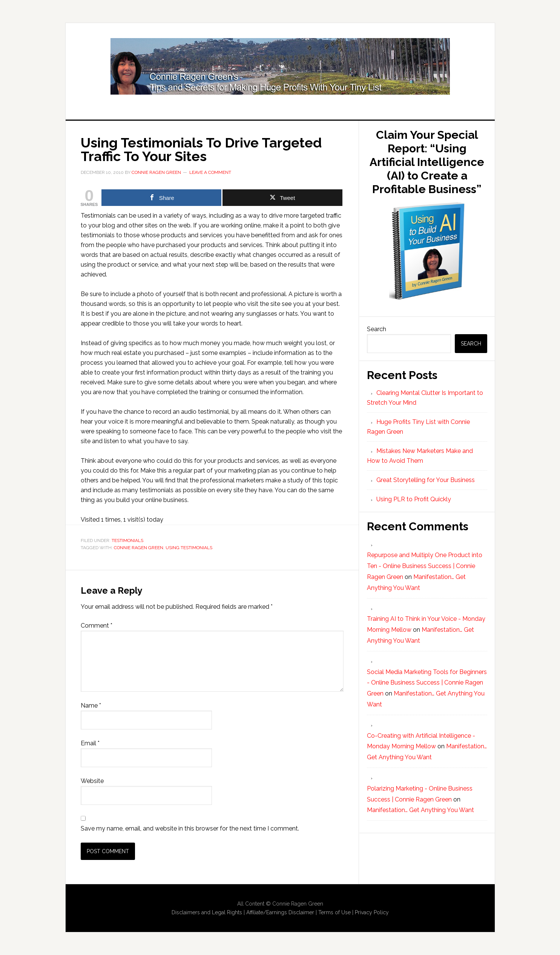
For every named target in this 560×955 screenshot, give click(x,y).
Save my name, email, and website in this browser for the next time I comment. (190, 828)
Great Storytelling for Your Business (426, 480)
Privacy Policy (372, 912)
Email (90, 743)
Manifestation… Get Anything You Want (420, 810)
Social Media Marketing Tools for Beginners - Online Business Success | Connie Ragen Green (427, 683)
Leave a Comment (210, 172)
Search (377, 329)
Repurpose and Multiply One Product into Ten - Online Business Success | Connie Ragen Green (425, 566)
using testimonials (189, 548)
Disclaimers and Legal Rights (207, 912)
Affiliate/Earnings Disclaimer (280, 912)
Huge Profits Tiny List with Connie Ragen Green (280, 66)
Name (91, 706)
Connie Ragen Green (139, 548)
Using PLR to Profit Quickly (414, 499)
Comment (97, 626)
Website (92, 781)
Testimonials (127, 540)
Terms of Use (334, 912)
